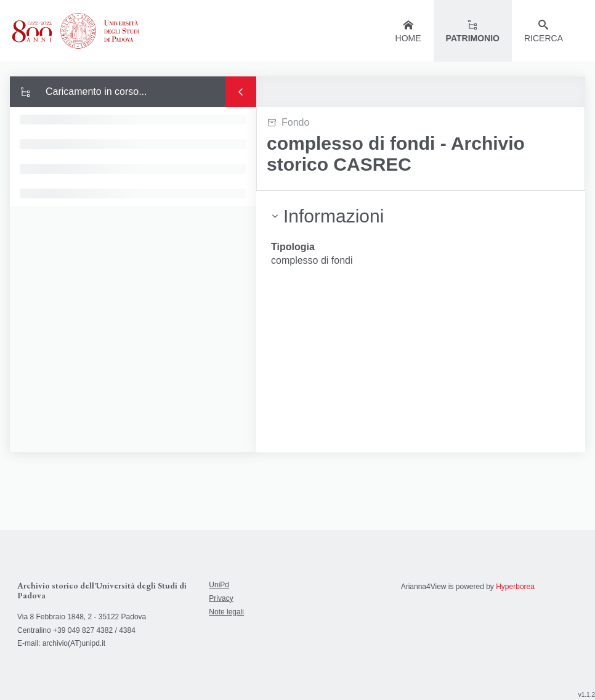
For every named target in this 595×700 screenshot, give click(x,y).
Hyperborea (515, 587)
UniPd (219, 585)
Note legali (226, 612)
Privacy (221, 598)
